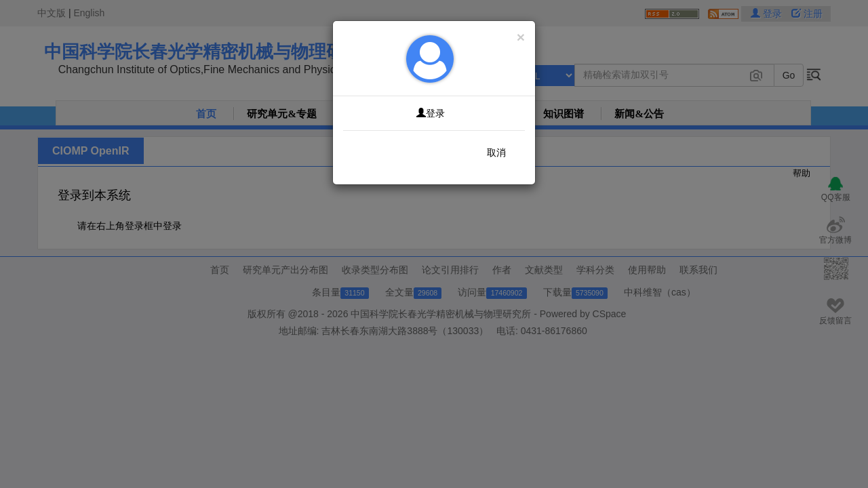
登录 (431, 113)
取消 (496, 152)
